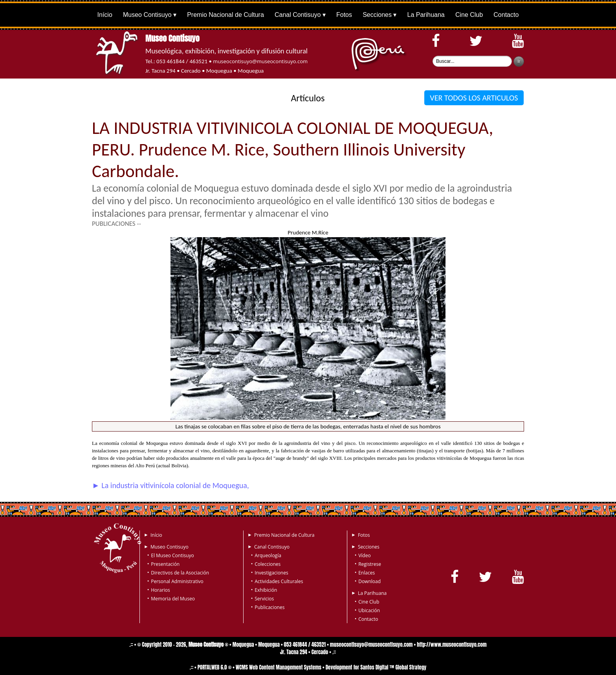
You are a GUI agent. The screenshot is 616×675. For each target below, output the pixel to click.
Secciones (377, 15)
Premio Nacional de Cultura (225, 15)
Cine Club (469, 15)
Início (105, 15)
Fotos (344, 15)
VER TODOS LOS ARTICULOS (474, 98)
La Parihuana (426, 15)
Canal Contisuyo (298, 15)
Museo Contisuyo (147, 15)
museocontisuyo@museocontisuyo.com (260, 61)
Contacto (506, 15)
